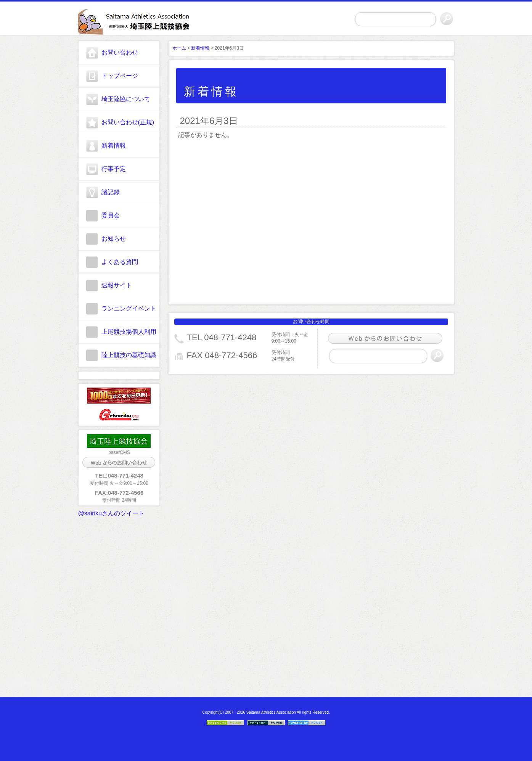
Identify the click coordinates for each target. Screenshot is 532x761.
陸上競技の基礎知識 (129, 355)
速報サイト (117, 285)
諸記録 (111, 192)
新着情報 (114, 146)
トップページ (120, 76)
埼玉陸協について (126, 99)
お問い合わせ (120, 52)
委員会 (111, 215)
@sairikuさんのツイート (111, 513)
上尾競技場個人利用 (129, 332)
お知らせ (114, 239)
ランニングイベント (129, 308)
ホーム (179, 48)
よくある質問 (120, 262)
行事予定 (114, 169)
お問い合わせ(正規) (128, 122)
